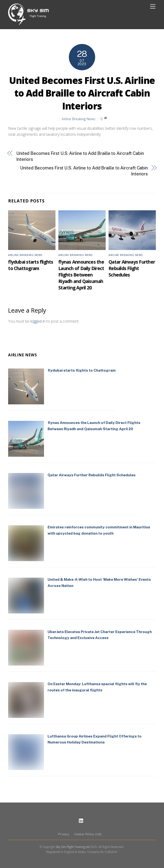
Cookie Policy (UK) (88, 834)
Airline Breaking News (79, 119)
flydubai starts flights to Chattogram (31, 265)
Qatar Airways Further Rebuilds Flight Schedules (132, 268)
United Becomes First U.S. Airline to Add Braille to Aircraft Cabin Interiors (82, 93)
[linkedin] (81, 820)
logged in (38, 321)
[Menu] (153, 7)
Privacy (64, 834)
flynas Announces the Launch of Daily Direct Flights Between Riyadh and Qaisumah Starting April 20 (81, 275)
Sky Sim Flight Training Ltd (73, 847)
